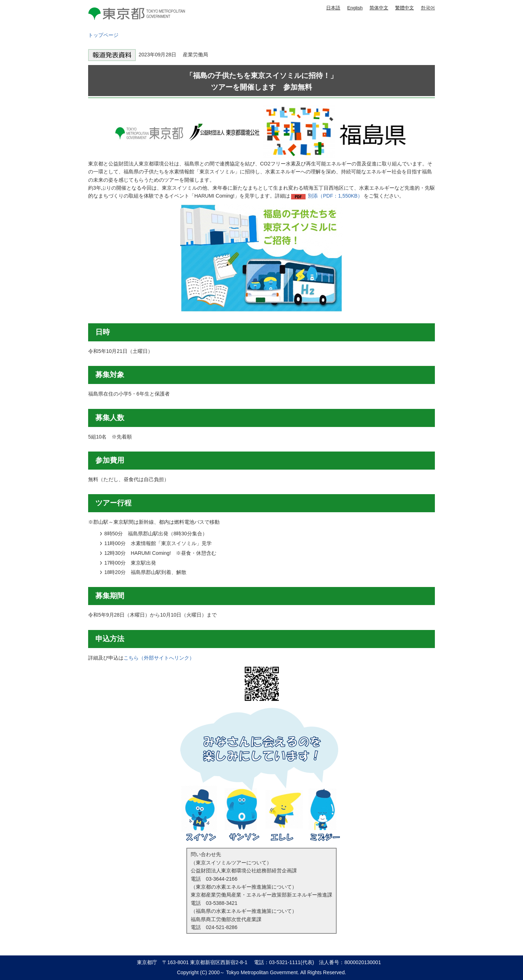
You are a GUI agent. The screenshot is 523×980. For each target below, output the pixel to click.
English (355, 8)
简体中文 (379, 8)
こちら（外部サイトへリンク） (159, 658)
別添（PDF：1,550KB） (335, 196)
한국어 (428, 8)
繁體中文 (405, 8)
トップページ (103, 35)
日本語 (333, 8)
